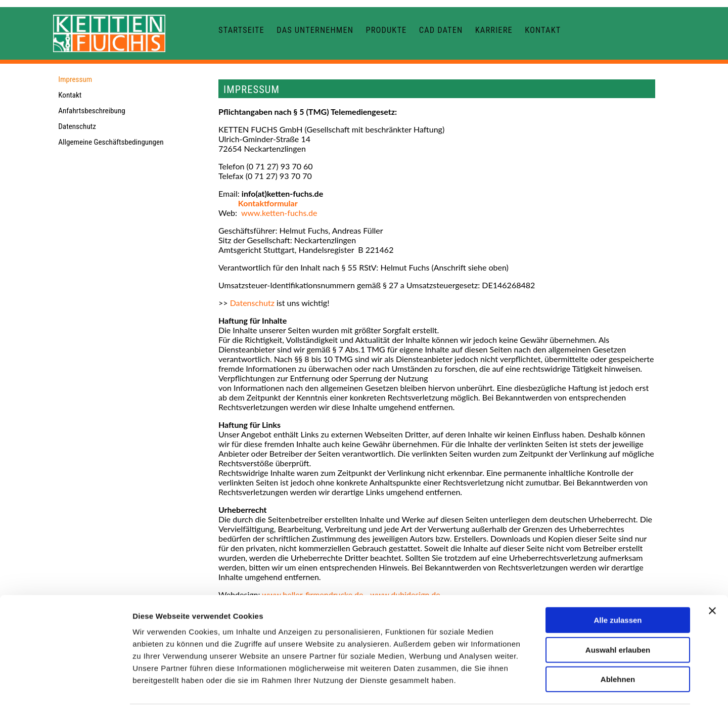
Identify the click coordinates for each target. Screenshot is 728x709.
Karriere (494, 30)
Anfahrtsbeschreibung (92, 111)
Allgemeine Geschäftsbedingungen (111, 142)
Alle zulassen (618, 585)
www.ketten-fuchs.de (279, 213)
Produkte (386, 30)
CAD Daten (441, 30)
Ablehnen (618, 645)
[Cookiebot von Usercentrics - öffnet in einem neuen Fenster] (65, 689)
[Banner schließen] (712, 576)
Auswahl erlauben (618, 615)
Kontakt (543, 30)
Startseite (241, 30)
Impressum (75, 79)
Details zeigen (538, 689)
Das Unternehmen (315, 30)
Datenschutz (77, 126)
